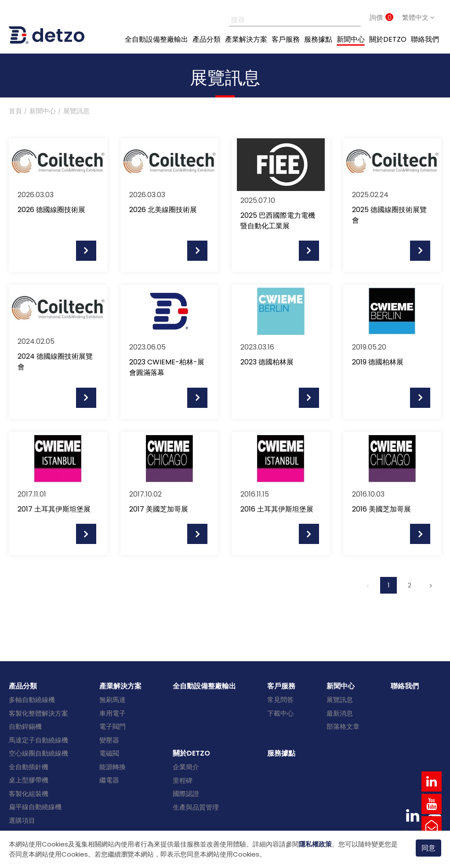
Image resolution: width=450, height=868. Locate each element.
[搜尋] (285, 18)
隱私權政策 (315, 844)
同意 (428, 848)
